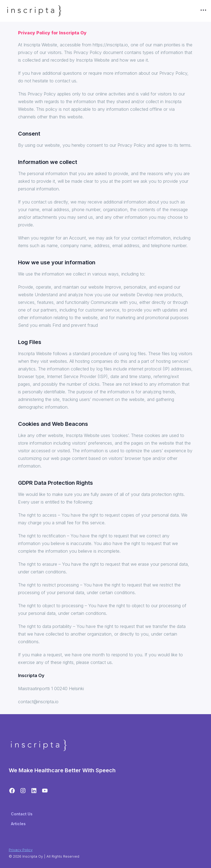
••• (203, 10)
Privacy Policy (21, 850)
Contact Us (22, 814)
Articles (18, 824)
